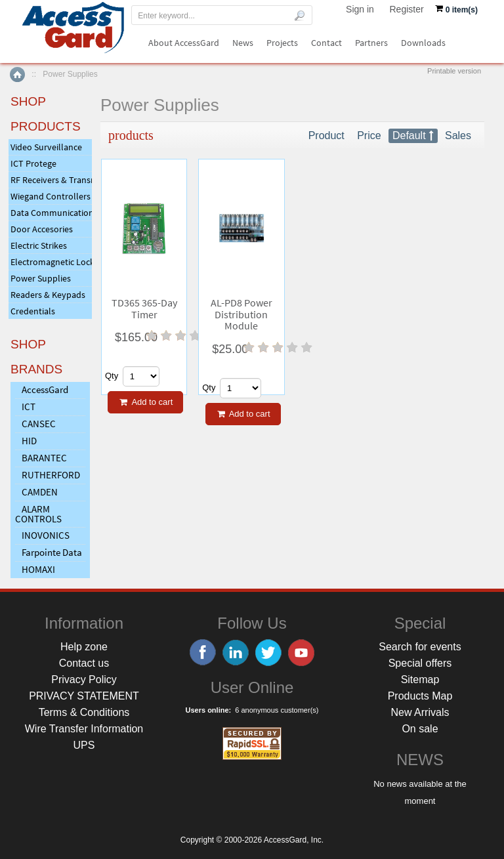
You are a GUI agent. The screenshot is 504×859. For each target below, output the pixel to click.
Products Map (420, 696)
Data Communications (51, 213)
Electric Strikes (39, 245)
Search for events (420, 647)
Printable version (454, 71)
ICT (29, 407)
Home (17, 74)
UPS (84, 745)
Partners (371, 43)
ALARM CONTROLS (38, 514)
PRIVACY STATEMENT (84, 696)
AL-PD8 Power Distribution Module (241, 315)
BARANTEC (44, 458)
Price (369, 136)
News (243, 43)
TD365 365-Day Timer (144, 309)
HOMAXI (38, 569)
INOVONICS (46, 535)
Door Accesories (42, 229)
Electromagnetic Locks (51, 262)
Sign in (360, 9)
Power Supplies (41, 278)
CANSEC (39, 424)
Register (407, 9)
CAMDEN (40, 492)
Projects (282, 43)
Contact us (84, 663)
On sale (420, 729)
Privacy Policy (84, 680)
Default (409, 136)
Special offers (420, 663)
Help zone (84, 647)
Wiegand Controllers (51, 196)
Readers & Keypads (48, 295)
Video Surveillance (46, 147)
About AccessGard (184, 43)
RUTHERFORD (51, 475)
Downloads (423, 43)
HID (29, 441)
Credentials (33, 311)
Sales (458, 136)
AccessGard (45, 389)
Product (326, 136)
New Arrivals (420, 712)
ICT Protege (33, 163)
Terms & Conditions (84, 712)
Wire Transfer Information (84, 729)
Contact (326, 43)
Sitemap (420, 680)
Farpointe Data (52, 552)
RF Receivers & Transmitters (51, 180)
